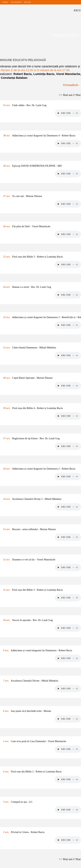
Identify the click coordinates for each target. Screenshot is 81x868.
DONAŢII (27, 2)
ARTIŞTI (5, 2)
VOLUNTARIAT (16, 2)
